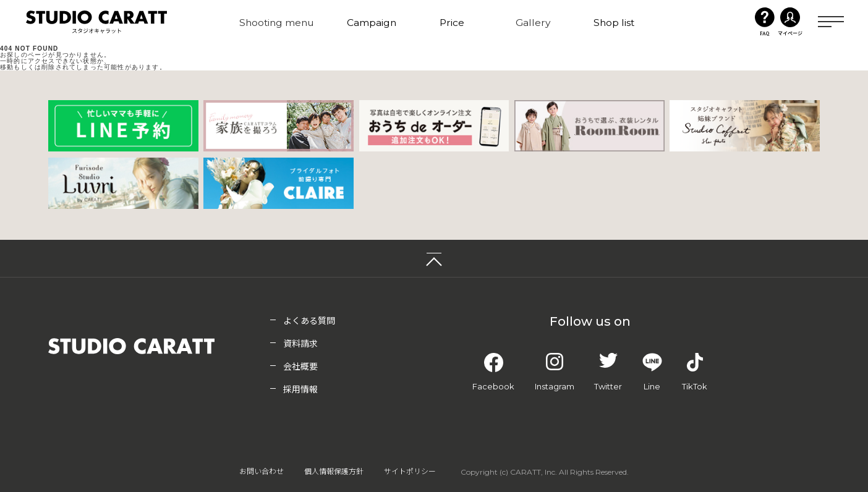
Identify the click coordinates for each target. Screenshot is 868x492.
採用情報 (300, 390)
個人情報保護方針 (334, 472)
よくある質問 (309, 321)
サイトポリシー (410, 472)
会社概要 (300, 367)
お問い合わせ (262, 472)
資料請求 (300, 344)
